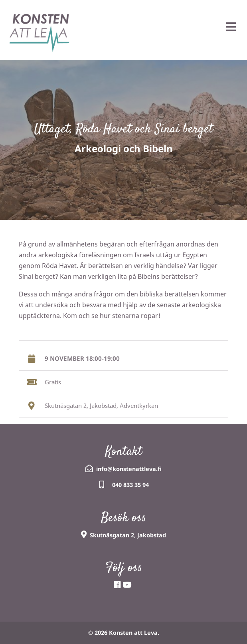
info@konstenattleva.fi (129, 469)
